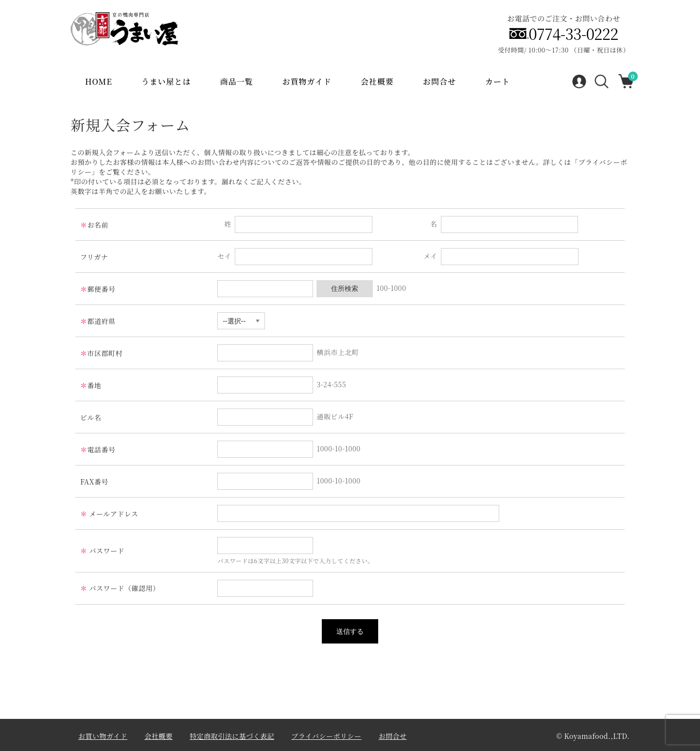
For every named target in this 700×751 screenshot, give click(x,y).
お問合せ (439, 81)
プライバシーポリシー (326, 736)
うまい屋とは (166, 81)
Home (99, 81)
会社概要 (377, 81)
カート (498, 81)
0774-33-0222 (574, 34)
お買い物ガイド (103, 736)
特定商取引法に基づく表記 (232, 736)
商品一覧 (237, 81)
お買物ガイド (307, 81)
